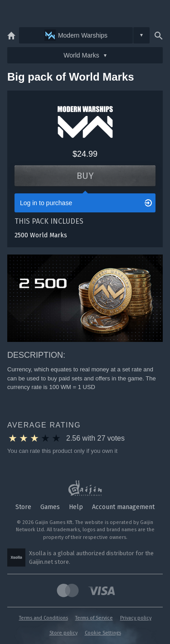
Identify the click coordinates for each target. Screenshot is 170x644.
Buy (85, 176)
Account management (123, 507)
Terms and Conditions (44, 618)
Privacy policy (136, 618)
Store (23, 507)
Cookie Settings (103, 633)
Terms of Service (94, 618)
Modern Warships (76, 35)
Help (76, 507)
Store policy (63, 633)
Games (50, 507)
